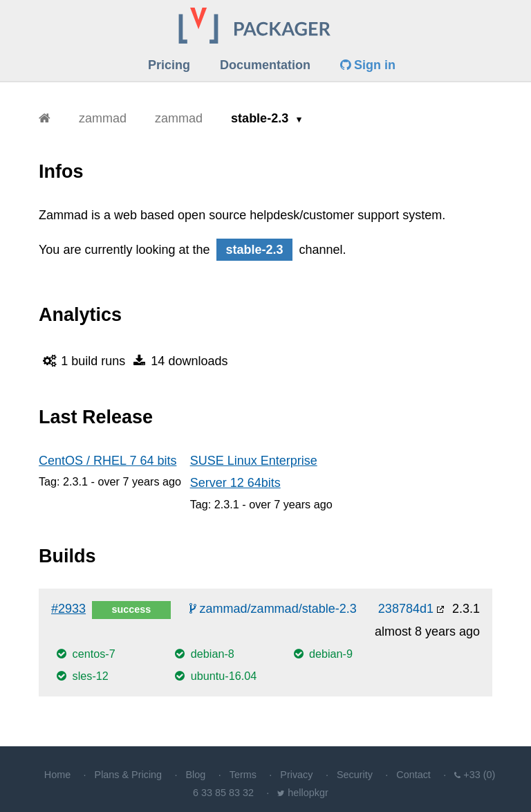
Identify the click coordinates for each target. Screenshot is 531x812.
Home (57, 775)
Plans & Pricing (129, 775)
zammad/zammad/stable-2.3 (273, 609)
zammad (103, 118)
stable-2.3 (261, 118)
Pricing (169, 65)
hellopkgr (308, 793)
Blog (196, 775)
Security (355, 775)
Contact (413, 775)
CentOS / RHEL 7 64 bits (108, 461)
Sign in (368, 65)
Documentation (265, 65)
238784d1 (406, 609)
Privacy (296, 775)
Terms (243, 775)
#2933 (68, 609)
